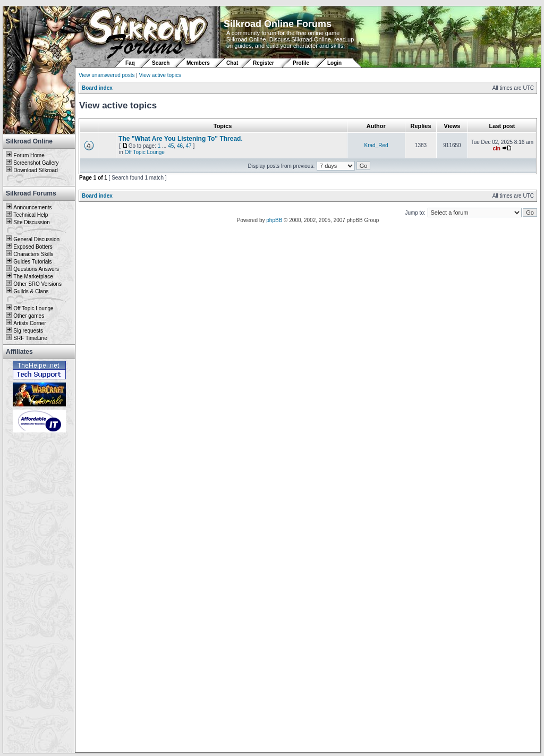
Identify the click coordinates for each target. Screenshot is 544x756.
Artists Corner (29, 323)
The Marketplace (33, 277)
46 (180, 146)
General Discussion (36, 239)
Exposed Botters (33, 247)
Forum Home (29, 155)
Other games (29, 316)
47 (189, 146)
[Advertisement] (39, 593)
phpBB (274, 220)
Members (198, 63)
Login (334, 63)
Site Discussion (31, 222)
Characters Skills (33, 254)
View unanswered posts (107, 75)
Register (263, 63)
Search (161, 63)
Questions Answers (36, 269)
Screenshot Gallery (36, 163)
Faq (130, 63)
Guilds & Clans (31, 291)
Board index (97, 88)
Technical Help (31, 215)
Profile (301, 63)
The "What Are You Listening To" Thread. (181, 139)
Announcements (32, 207)
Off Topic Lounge (33, 308)
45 (171, 146)
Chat (233, 63)
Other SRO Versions (37, 284)
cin (496, 148)
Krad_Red (376, 145)
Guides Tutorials (32, 262)
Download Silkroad (35, 170)
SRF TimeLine (30, 338)
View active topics (160, 75)
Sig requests (28, 331)
